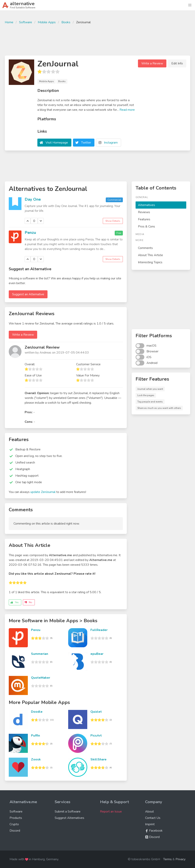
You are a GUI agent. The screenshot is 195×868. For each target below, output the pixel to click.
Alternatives (146, 205)
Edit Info (177, 63)
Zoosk (36, 759)
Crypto (14, 824)
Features (144, 219)
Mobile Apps (47, 22)
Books (66, 22)
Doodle (37, 712)
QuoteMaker (41, 678)
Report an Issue (111, 812)
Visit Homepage (57, 143)
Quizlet (96, 712)
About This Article (150, 255)
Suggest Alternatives (69, 818)
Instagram (111, 143)
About (149, 812)
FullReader (99, 630)
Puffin (35, 736)
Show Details (113, 221)
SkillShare (98, 759)
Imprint (150, 824)
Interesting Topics (150, 262)
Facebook (154, 831)
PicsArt (96, 736)
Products (16, 818)
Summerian (40, 654)
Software (26, 22)
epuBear (97, 654)
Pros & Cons (146, 226)
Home (9, 22)
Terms (167, 859)
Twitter (86, 143)
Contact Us (153, 818)
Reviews (144, 212)
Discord (15, 831)
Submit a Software (68, 812)
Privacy (180, 859)
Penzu (30, 233)
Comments (145, 248)
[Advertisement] (98, 39)
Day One (33, 199)
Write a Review (152, 63)
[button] (190, 5)
